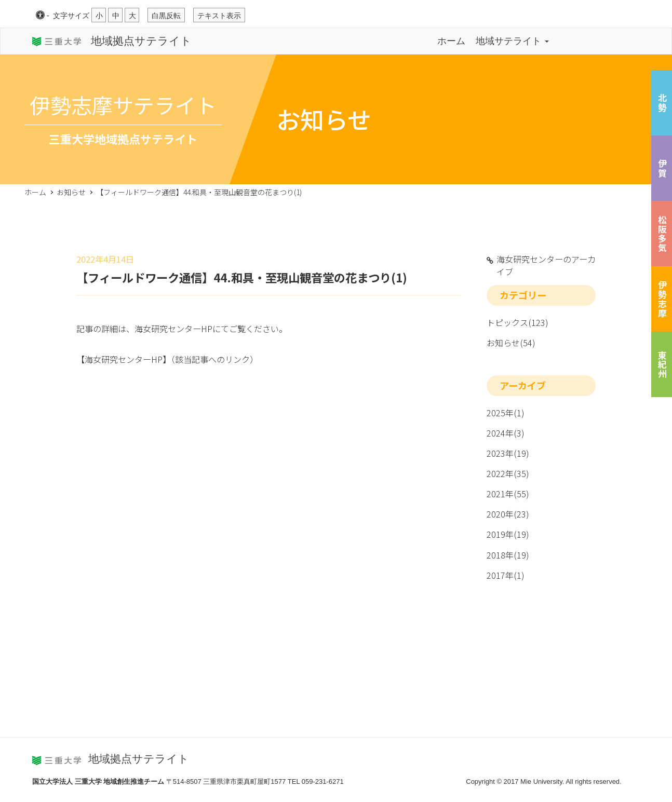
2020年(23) (508, 514)
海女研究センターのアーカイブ (546, 265)
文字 (71, 16)
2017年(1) (506, 575)
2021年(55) (508, 494)
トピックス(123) (518, 322)
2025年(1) (506, 413)
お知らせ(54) (511, 343)
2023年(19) (508, 453)
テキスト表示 (219, 16)
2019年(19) (508, 534)
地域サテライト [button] (512, 41)
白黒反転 (166, 16)
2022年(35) (508, 473)
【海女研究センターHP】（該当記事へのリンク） (167, 359)
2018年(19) (508, 555)
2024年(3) (506, 433)
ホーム (451, 41)
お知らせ (71, 192)
